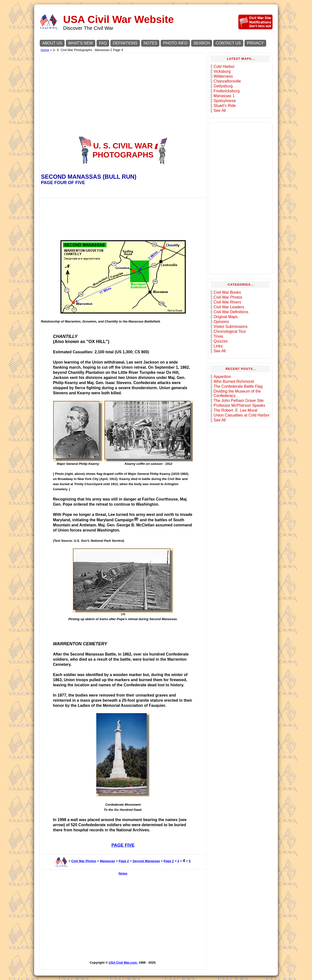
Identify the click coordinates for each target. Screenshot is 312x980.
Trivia (218, 336)
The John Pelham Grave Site (239, 401)
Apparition (222, 377)
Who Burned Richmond (234, 381)
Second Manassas (146, 861)
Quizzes (221, 341)
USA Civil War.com (123, 963)
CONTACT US (228, 43)
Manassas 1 (224, 96)
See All (220, 110)
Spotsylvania (225, 101)
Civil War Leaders (229, 307)
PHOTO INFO (175, 43)
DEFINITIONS (125, 43)
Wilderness (223, 76)
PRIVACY (255, 43)
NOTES (150, 43)
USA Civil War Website (118, 19)
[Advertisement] (123, 88)
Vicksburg (222, 71)
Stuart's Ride (225, 106)
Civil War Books (227, 292)
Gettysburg (223, 86)
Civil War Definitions (231, 312)
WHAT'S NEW (81, 43)
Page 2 (124, 861)
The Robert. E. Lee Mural (235, 410)
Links (218, 346)
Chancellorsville (227, 81)
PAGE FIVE (123, 845)
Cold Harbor (224, 67)
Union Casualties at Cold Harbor (241, 415)
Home (45, 50)
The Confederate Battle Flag (238, 386)
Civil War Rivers (227, 302)
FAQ (103, 43)
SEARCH (202, 43)
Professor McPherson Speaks (239, 405)
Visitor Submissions (230, 327)
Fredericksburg (227, 91)
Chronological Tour (230, 331)
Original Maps (226, 317)
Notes (123, 873)
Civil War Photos (84, 861)
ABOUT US (52, 43)
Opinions (221, 322)
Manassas (107, 861)
